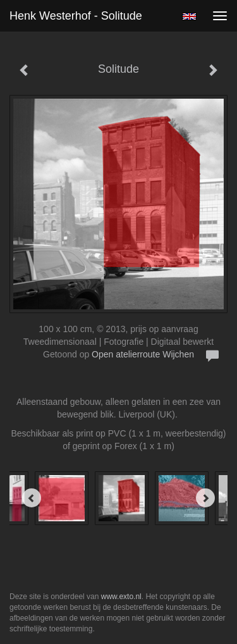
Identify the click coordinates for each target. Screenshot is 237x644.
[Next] (205, 498)
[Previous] (32, 498)
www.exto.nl (121, 597)
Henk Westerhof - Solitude (76, 16)
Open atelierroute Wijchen (143, 354)
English (189, 16)
